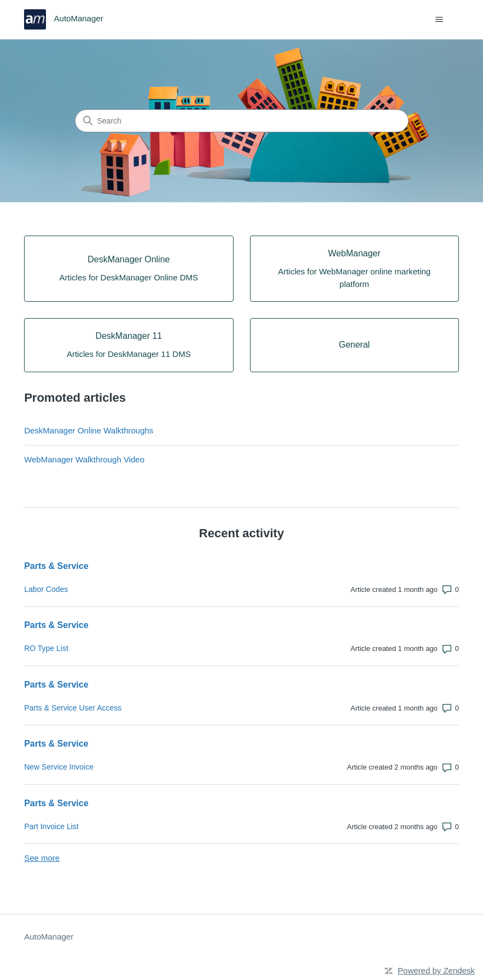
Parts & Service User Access (73, 708)
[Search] (242, 121)
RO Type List (46, 648)
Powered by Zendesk (436, 970)
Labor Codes (46, 589)
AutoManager (49, 937)
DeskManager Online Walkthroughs (89, 430)
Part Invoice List (51, 826)
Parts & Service (56, 566)
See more (42, 858)
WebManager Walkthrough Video (84, 459)
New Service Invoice (59, 767)
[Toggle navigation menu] (440, 20)
